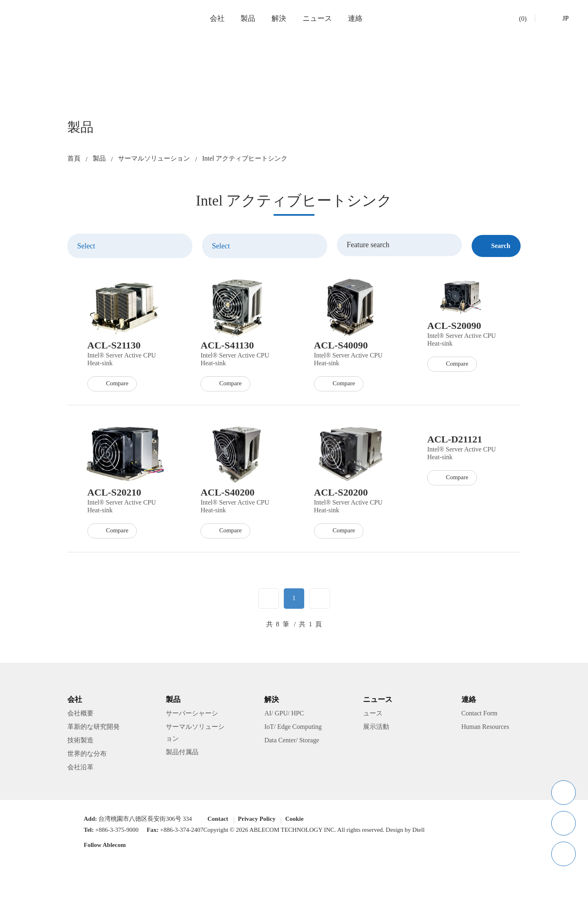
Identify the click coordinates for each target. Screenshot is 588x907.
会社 (217, 18)
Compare (114, 424)
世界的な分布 (87, 755)
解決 (279, 18)
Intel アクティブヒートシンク (245, 159)
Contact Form (482, 715)
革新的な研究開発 (94, 729)
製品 (248, 18)
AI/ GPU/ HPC (284, 715)
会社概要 (80, 715)
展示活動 (376, 729)
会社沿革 (80, 769)
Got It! (493, 889)
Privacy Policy (458, 889)
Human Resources (489, 729)
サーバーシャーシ (192, 715)
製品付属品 (182, 754)
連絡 (355, 18)
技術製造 (80, 742)
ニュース (317, 18)
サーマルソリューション (154, 159)
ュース (373, 715)
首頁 (74, 159)
